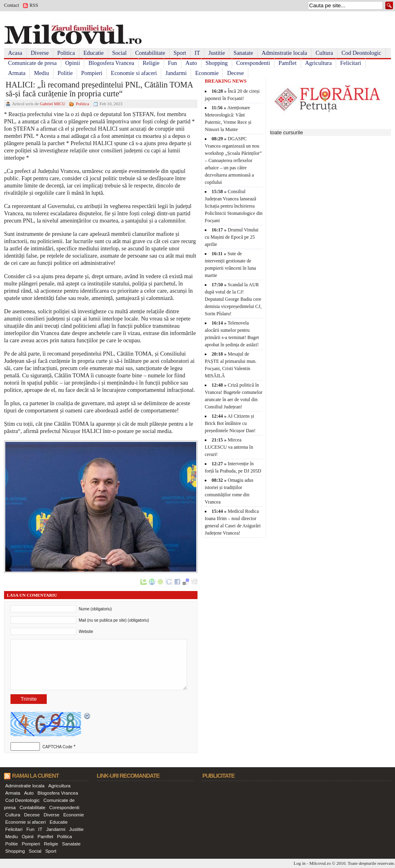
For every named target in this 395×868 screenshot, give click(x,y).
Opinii (73, 63)
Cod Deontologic (361, 53)
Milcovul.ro (320, 863)
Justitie (217, 53)
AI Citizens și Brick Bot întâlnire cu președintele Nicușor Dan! (230, 423)
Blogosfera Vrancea (111, 63)
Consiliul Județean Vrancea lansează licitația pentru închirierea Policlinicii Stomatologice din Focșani (234, 206)
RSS (34, 5)
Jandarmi (176, 73)
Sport (180, 53)
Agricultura (318, 63)
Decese (235, 73)
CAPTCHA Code (57, 747)
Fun (173, 63)
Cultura (324, 53)
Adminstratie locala (284, 53)
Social (119, 53)
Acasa (15, 53)
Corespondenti (253, 63)
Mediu (42, 73)
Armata (17, 73)
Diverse (40, 53)
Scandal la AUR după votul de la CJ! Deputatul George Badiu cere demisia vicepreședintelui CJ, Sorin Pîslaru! (233, 299)
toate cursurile (287, 132)
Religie (151, 63)
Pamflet (288, 63)
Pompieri (92, 73)
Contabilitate (150, 53)
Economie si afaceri (134, 73)
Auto (191, 63)
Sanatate (243, 53)
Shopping (217, 63)
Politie (65, 73)
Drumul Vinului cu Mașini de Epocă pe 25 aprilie (232, 237)
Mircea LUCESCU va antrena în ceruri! (229, 447)
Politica (66, 53)
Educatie (94, 53)
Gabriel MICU (53, 104)
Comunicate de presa (32, 63)
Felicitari (351, 63)
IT (197, 53)
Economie (207, 73)
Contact (11, 5)
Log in (300, 863)
